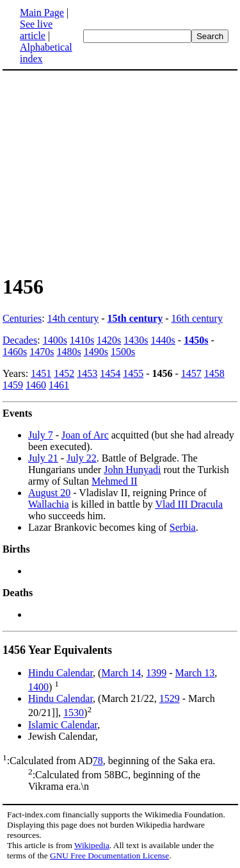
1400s (55, 340)
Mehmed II (115, 481)
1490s (96, 352)
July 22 (82, 458)
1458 (214, 373)
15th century (135, 318)
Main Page (42, 13)
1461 (59, 385)
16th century (197, 318)
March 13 (195, 673)
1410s (82, 340)
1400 (38, 687)
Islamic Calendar (63, 725)
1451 (41, 373)
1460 (36, 385)
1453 (87, 373)
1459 (13, 385)
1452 (64, 373)
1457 (191, 373)
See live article (36, 30)
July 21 (43, 458)
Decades (20, 340)
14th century (73, 318)
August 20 (49, 493)
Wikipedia (92, 845)
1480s (68, 352)
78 (98, 761)
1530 (74, 713)
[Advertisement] (110, 172)
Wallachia (49, 504)
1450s (196, 340)
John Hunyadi (132, 470)
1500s (123, 352)
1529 (170, 698)
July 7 (41, 435)
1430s (136, 340)
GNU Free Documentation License (109, 855)
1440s (163, 340)
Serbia (183, 527)
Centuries (22, 318)
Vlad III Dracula (189, 504)
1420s (109, 340)
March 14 (121, 673)
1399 (156, 673)
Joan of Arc (85, 435)
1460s (15, 352)
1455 (133, 373)
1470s (42, 352)
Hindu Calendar (60, 673)
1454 (110, 373)
